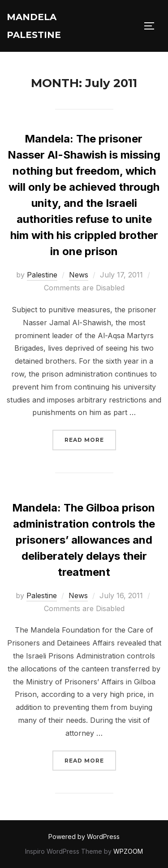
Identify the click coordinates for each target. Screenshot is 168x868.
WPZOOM (128, 851)
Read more (90, 439)
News (79, 275)
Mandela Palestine (34, 26)
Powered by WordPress (84, 837)
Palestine (42, 275)
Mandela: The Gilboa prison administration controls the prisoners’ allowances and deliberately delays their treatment (84, 540)
